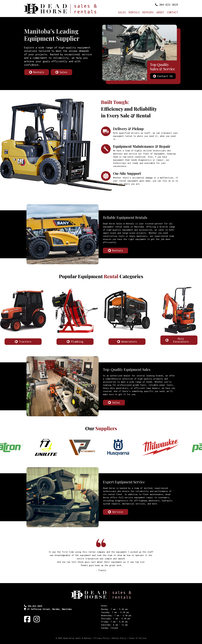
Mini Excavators (181, 340)
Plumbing (77, 342)
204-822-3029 (169, 5)
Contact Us (165, 76)
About (160, 13)
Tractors (25, 342)
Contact (172, 13)
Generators (129, 342)
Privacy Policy (102, 638)
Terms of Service (138, 638)
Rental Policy (119, 638)
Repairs (148, 13)
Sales (122, 13)
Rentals (134, 13)
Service (118, 512)
